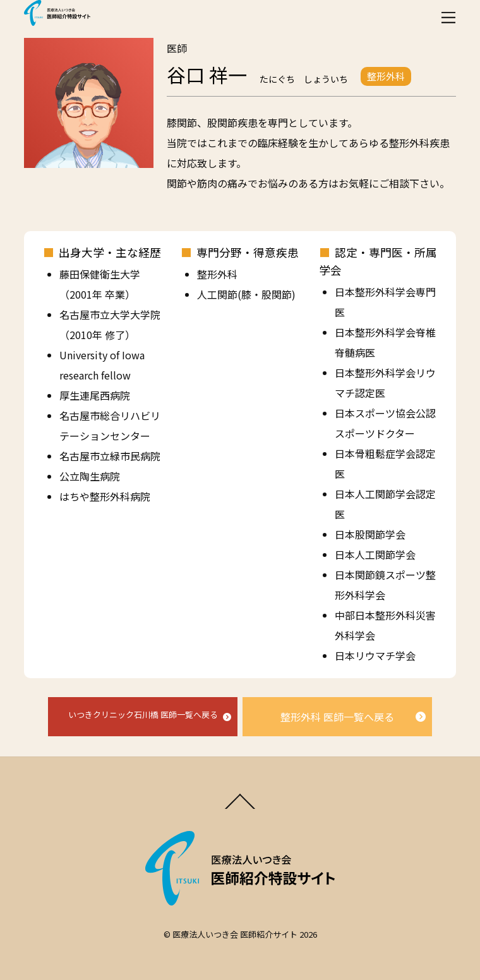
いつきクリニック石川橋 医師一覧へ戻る (143, 714)
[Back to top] (240, 808)
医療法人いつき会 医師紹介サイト (235, 934)
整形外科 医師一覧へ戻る (337, 717)
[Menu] (448, 17)
